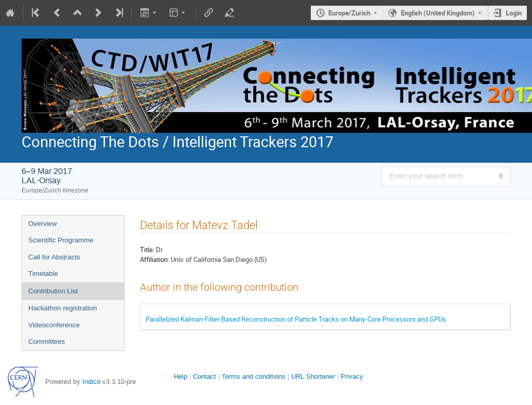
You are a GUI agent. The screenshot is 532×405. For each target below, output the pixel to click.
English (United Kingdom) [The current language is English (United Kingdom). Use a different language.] (438, 13)
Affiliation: (155, 259)
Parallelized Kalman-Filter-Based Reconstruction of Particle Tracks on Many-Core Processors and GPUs (296, 319)
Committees (47, 341)
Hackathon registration (63, 308)
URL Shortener (313, 376)
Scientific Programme (61, 240)
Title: (147, 250)
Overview (43, 224)
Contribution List (53, 291)
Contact (205, 376)
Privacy (352, 376)
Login (514, 13)
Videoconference (54, 325)
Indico (91, 382)
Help (181, 376)
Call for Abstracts (54, 257)
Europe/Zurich (349, 13)
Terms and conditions (254, 376)
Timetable (43, 274)
